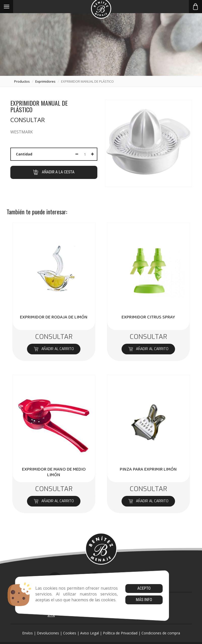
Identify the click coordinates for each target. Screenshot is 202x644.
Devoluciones (48, 633)
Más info (144, 600)
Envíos (27, 633)
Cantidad (24, 154)
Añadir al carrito (54, 349)
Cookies (70, 633)
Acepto (144, 588)
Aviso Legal (90, 633)
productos (22, 81)
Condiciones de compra (161, 633)
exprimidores (45, 81)
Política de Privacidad (120, 633)
